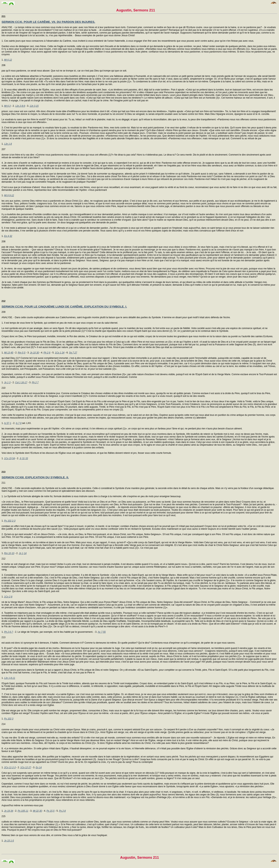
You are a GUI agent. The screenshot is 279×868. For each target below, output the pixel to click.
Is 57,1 (8, 423)
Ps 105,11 (23, 811)
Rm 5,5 (22, 353)
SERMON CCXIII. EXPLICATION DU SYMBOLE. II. (35, 477)
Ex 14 (39, 767)
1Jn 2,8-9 (20, 106)
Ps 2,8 (62, 811)
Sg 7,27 (73, 353)
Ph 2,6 (47, 353)
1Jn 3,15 (34, 106)
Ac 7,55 (102, 632)
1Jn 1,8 (8, 144)
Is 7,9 (19, 423)
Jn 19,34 (9, 811)
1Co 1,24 (60, 353)
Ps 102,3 (9, 719)
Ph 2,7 (35, 382)
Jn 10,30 (34, 353)
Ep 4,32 (8, 236)
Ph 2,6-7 (8, 632)
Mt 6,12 (8, 60)
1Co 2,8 (8, 597)
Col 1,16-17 (21, 382)
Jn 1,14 (23, 553)
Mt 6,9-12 (9, 195)
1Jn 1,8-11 (10, 678)
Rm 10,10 (9, 553)
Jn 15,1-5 (9, 841)
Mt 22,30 (37, 811)
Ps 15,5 (50, 811)
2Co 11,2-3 (10, 767)
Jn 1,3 (7, 382)
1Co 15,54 (9, 458)
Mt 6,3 (7, 106)
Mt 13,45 (9, 353)
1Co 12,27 (26, 767)
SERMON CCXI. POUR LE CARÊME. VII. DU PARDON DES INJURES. (48, 22)
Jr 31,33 (24, 458)
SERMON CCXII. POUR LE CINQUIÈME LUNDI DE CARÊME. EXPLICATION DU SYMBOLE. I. (64, 306)
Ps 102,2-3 (10, 521)
